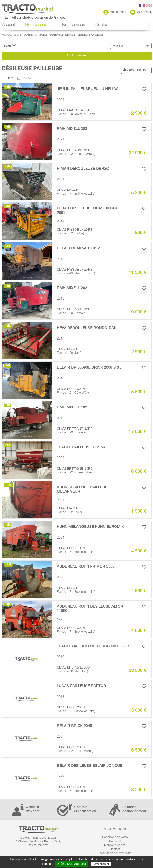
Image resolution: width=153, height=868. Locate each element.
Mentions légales (115, 845)
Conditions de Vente (115, 837)
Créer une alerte (136, 70)
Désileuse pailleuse (90, 35)
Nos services (74, 25)
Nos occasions (38, 25)
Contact (102, 25)
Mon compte (115, 12)
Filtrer (9, 46)
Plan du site (115, 842)
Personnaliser (101, 864)
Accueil (8, 25)
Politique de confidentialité (115, 853)
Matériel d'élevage (63, 35)
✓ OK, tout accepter (72, 864)
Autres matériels (36, 35)
